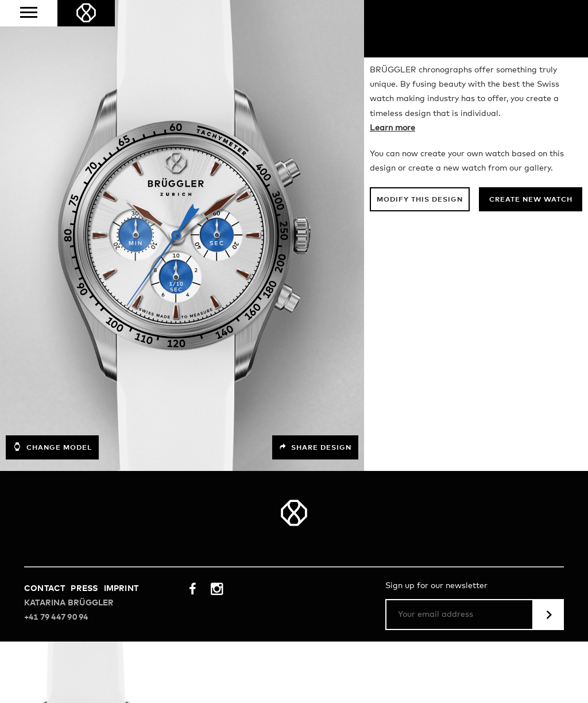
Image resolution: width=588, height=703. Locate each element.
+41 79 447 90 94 (56, 617)
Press (84, 589)
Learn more (392, 128)
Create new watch (531, 200)
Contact (45, 589)
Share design (315, 447)
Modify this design (420, 200)
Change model (52, 447)
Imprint (121, 589)
